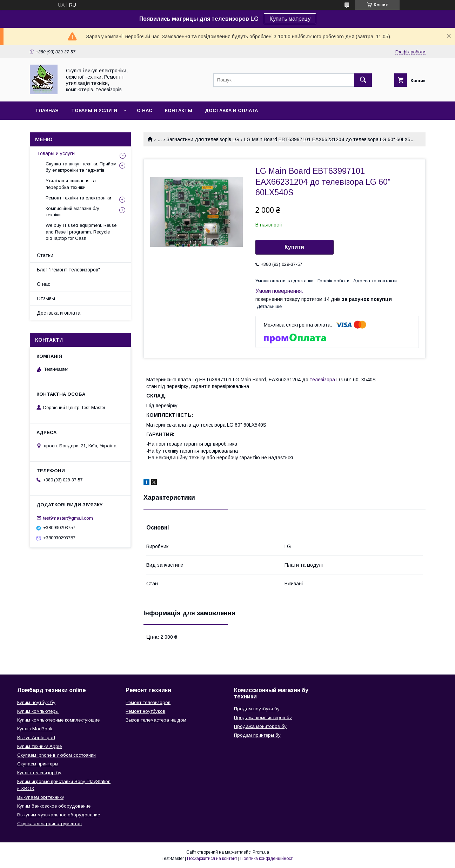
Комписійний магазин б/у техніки (72, 212)
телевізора (322, 380)
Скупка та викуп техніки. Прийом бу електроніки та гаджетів (81, 167)
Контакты (179, 110)
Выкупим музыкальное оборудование (59, 815)
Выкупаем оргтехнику (41, 797)
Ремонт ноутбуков (145, 711)
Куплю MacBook (35, 729)
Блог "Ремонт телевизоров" (68, 270)
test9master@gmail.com (68, 518)
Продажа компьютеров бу (263, 718)
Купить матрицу (290, 19)
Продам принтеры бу (257, 735)
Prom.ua (261, 852)
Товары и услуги (94, 110)
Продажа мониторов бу (260, 726)
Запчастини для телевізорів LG (203, 139)
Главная (47, 110)
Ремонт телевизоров (148, 702)
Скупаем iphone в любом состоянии (56, 755)
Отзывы (46, 298)
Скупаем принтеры (38, 764)
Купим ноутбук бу (36, 702)
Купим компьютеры (38, 711)
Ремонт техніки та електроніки (78, 198)
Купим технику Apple (39, 746)
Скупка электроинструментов (49, 824)
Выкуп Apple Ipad (36, 738)
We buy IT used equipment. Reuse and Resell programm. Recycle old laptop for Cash (81, 232)
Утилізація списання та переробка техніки (71, 184)
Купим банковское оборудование (54, 806)
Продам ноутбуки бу (257, 709)
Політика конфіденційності (267, 859)
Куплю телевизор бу (39, 773)
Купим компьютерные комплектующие (58, 720)
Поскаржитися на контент (212, 859)
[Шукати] (363, 80)
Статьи (45, 255)
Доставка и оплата (231, 110)
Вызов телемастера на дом (156, 720)
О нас (145, 110)
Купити (294, 247)
